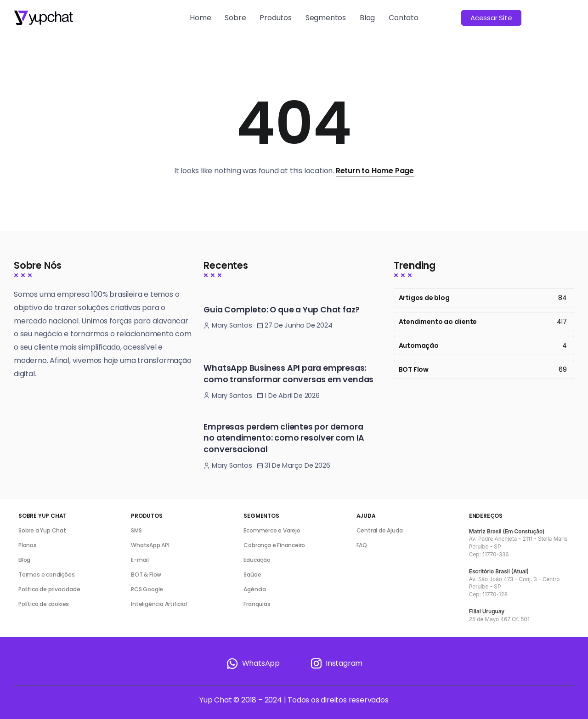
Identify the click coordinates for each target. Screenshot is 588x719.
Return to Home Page (375, 171)
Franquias (257, 604)
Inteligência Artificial (159, 604)
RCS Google (147, 589)
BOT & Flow (146, 575)
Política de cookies (44, 604)
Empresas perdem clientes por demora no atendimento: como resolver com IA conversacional (284, 438)
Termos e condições (46, 575)
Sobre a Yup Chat (42, 530)
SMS (136, 530)
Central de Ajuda (380, 530)
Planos (28, 545)
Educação (257, 560)
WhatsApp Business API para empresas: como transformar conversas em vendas (288, 374)
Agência (255, 589)
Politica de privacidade (49, 589)
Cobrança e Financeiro (274, 545)
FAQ (362, 545)
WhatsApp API (150, 545)
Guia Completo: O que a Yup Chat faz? (282, 310)
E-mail (140, 560)
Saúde (252, 575)
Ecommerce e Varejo (272, 530)
